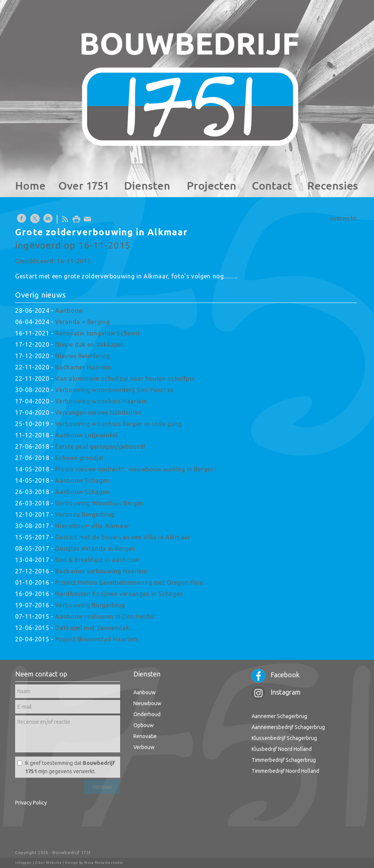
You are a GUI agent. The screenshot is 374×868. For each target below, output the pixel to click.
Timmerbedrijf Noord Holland (285, 771)
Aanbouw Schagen (82, 480)
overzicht (343, 218)
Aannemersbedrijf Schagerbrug (288, 727)
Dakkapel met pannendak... (94, 628)
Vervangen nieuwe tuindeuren (98, 412)
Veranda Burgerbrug (85, 514)
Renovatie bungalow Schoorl (97, 333)
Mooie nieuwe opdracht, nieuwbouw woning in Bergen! (135, 469)
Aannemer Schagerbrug (279, 716)
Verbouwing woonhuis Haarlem (101, 401)
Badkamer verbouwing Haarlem (101, 571)
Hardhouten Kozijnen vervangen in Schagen (119, 594)
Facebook (276, 675)
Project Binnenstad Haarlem (97, 639)
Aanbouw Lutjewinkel (86, 435)
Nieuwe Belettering (83, 356)
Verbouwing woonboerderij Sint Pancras (114, 390)
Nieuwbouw (147, 703)
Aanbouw (69, 310)
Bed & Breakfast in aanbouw (97, 560)
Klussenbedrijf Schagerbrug (284, 738)
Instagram (276, 692)
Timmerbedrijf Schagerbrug (284, 760)
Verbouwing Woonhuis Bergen (100, 503)
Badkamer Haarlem (83, 367)
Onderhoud (147, 714)
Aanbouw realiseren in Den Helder (105, 616)
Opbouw (144, 725)
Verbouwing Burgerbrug (90, 605)
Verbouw (144, 747)
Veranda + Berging (82, 322)
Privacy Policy (31, 803)
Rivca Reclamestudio (104, 863)
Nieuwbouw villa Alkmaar (92, 526)
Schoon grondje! (80, 458)
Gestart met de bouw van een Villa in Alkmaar (123, 537)
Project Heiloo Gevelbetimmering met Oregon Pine (129, 582)
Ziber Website (48, 863)
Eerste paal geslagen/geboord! (100, 446)
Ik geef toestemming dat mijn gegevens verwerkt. (70, 767)
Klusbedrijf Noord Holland (282, 749)
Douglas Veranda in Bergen (95, 548)
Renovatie (145, 736)
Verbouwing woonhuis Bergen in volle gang (119, 424)
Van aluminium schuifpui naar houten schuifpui (125, 378)
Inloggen (23, 863)
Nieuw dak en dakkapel (89, 344)
